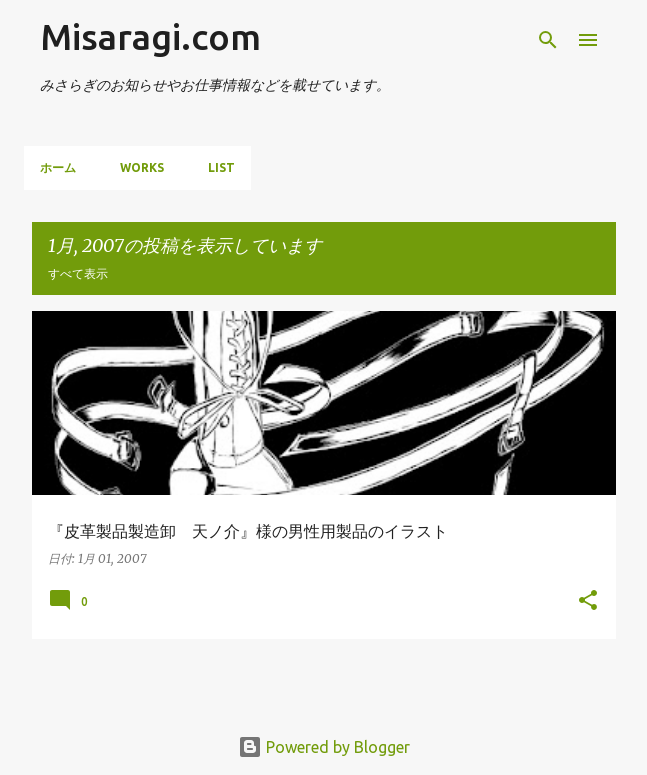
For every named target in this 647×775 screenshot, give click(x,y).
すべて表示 (78, 273)
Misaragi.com (150, 36)
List (221, 167)
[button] (588, 601)
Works (142, 167)
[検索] (548, 40)
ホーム (58, 167)
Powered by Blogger (324, 747)
